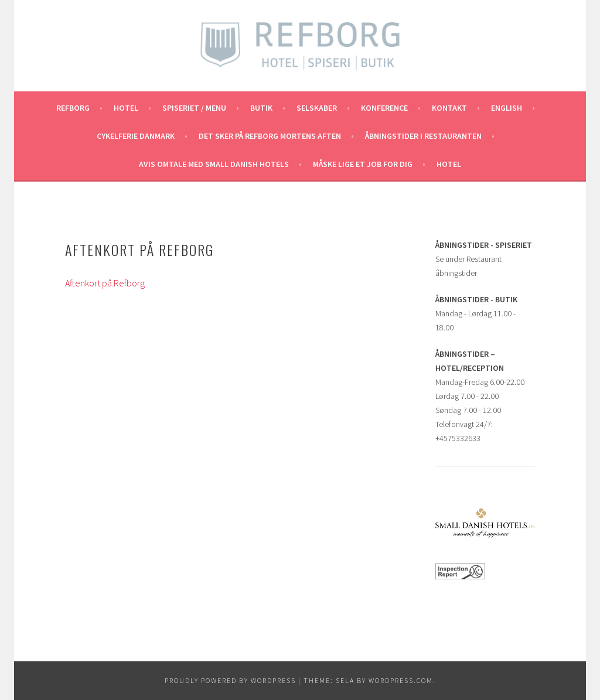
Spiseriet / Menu (194, 108)
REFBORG (73, 108)
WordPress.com (401, 680)
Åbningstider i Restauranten (423, 136)
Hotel (126, 108)
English (507, 108)
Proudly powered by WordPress (230, 680)
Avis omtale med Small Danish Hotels (214, 164)
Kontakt (449, 108)
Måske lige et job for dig (363, 164)
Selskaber (317, 108)
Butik (261, 108)
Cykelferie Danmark (136, 136)
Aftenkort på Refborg (105, 283)
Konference (384, 108)
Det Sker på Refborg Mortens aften (270, 136)
